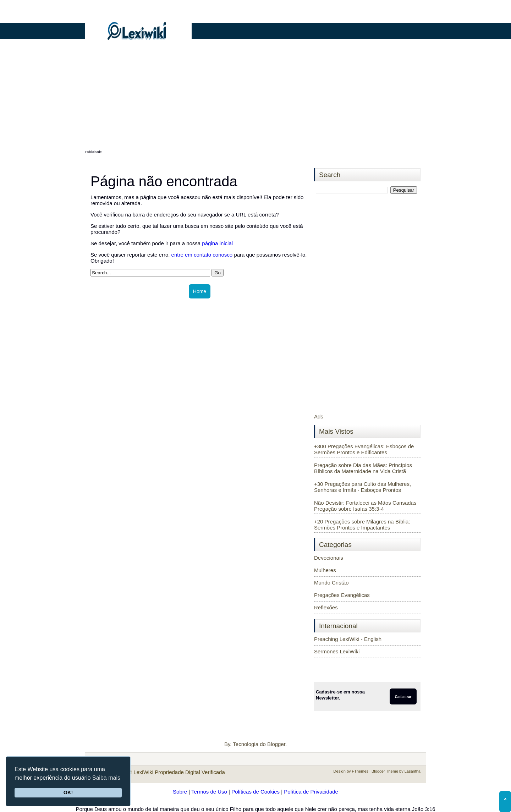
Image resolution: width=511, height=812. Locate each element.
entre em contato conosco (202, 255)
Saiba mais (106, 778)
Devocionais (329, 558)
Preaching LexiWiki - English (348, 639)
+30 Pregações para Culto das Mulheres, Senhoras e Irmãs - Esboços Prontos (362, 487)
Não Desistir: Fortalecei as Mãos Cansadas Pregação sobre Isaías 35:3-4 (365, 506)
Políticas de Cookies (255, 792)
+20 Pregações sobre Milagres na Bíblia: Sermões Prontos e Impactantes (362, 525)
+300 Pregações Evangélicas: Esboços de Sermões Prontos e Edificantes (364, 449)
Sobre (180, 792)
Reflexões (326, 607)
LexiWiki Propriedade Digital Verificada (179, 772)
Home (200, 291)
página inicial (217, 243)
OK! (68, 792)
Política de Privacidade (311, 792)
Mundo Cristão (331, 583)
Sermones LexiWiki (337, 651)
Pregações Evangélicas (342, 595)
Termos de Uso (209, 792)
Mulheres (325, 570)
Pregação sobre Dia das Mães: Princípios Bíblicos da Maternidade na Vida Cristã (363, 468)
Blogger (276, 744)
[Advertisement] (255, 98)
